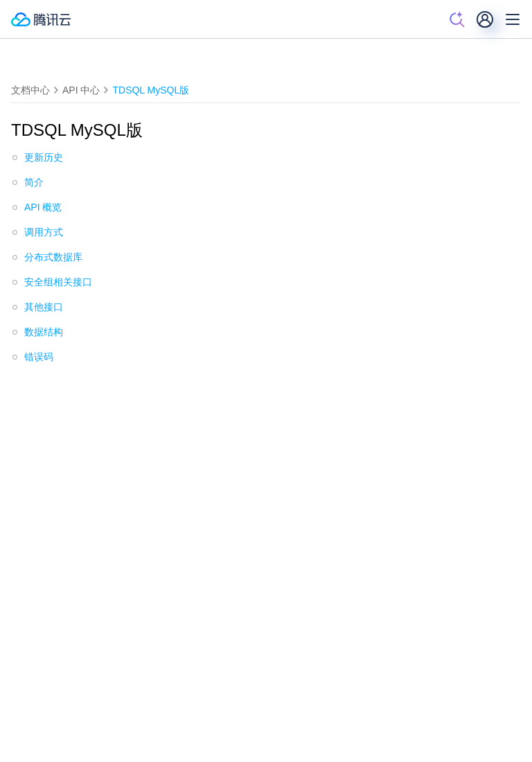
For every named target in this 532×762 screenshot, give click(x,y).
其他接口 (44, 307)
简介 (34, 182)
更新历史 (44, 157)
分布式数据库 (53, 257)
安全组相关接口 (58, 282)
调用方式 (44, 232)
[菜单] (513, 19)
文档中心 (30, 90)
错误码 (39, 357)
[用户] (485, 19)
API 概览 (43, 207)
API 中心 (81, 90)
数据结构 (44, 332)
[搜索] (457, 19)
